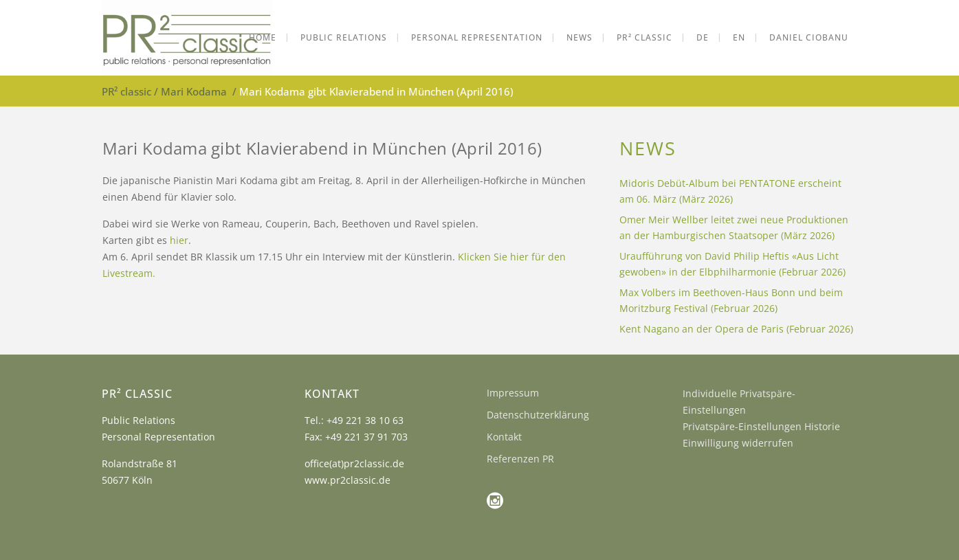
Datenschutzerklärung (538, 415)
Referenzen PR (520, 459)
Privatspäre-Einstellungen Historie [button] (761, 426)
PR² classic (126, 91)
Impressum (513, 393)
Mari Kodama (194, 91)
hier (179, 240)
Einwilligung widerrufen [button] (738, 443)
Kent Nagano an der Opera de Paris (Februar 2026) (736, 329)
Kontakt (504, 437)
